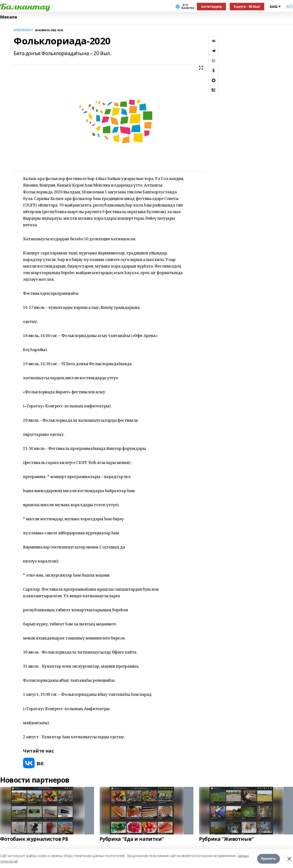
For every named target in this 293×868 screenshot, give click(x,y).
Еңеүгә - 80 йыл (247, 6)
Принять (269, 858)
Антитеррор (211, 6)
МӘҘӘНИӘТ (23, 30)
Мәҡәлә (8, 17)
